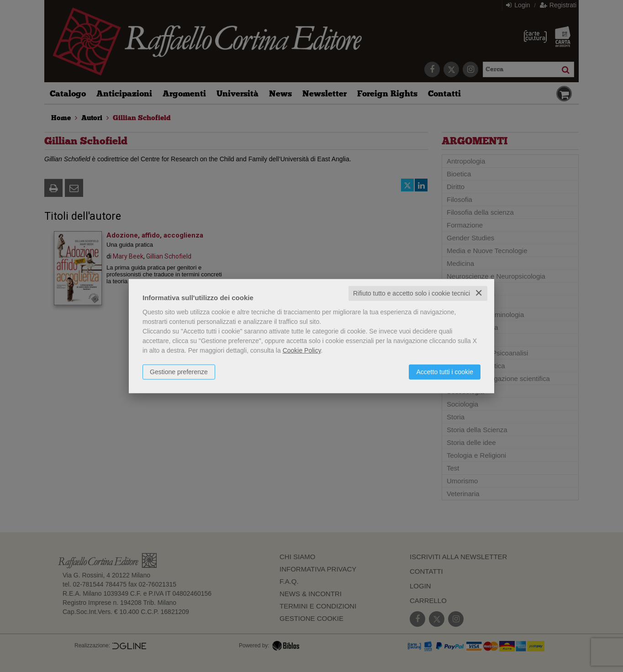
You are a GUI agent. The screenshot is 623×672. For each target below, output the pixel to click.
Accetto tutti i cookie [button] (445, 372)
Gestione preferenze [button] (179, 372)
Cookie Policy (302, 350)
